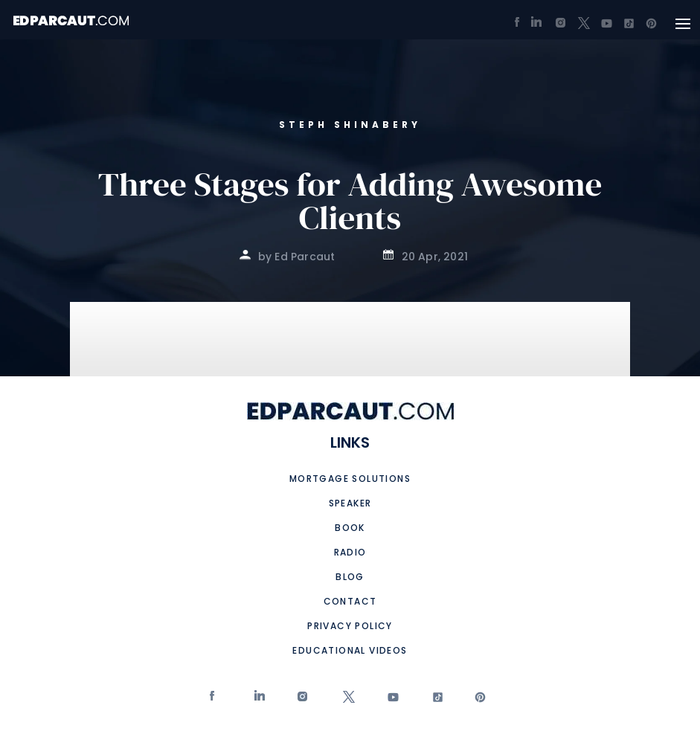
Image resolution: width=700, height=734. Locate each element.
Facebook (214, 700)
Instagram (302, 700)
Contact (350, 601)
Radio (350, 552)
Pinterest (479, 700)
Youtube (391, 700)
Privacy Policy (350, 626)
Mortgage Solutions (350, 479)
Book (350, 528)
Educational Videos (350, 650)
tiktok (434, 700)
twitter (347, 700)
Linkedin (259, 700)
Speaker (350, 503)
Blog (350, 577)
